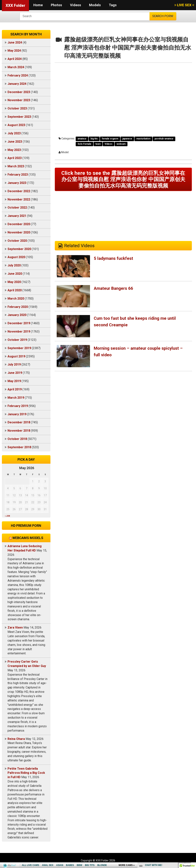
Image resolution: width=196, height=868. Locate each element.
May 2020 (14, 282)
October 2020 (17, 241)
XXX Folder (15, 5)
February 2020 (18, 307)
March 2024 (16, 67)
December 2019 (19, 323)
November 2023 (19, 100)
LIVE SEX (184, 5)
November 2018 (19, 431)
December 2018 (19, 422)
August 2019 (16, 356)
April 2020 (15, 290)
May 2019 (14, 381)
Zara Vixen (15, 627)
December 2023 (19, 92)
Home (38, 5)
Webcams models (28, 538)
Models (95, 5)
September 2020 (19, 249)
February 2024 (18, 75)
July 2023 (14, 133)
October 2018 (17, 439)
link (193, 809)
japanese (127, 139)
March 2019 (16, 398)
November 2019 (19, 332)
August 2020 (16, 257)
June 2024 (15, 42)
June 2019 (15, 373)
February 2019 (18, 406)
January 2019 (17, 414)
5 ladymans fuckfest (115, 260)
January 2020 (17, 315)
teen (98, 144)
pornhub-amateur (164, 139)
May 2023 (14, 150)
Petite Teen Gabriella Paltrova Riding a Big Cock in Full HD (26, 773)
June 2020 (15, 274)
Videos (76, 5)
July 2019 (14, 364)
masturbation (143, 139)
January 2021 (17, 216)
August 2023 (16, 125)
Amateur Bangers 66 (115, 290)
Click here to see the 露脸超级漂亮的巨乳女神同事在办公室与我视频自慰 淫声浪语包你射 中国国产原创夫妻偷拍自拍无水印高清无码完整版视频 (123, 180)
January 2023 (17, 183)
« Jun (7, 516)
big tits (94, 139)
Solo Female (84, 144)
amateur (82, 139)
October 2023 (17, 108)
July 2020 (14, 265)
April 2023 (15, 158)
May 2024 (14, 51)
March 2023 (16, 166)
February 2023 (18, 175)
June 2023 (15, 142)
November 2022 (19, 199)
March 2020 (16, 299)
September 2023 (19, 117)
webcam (121, 144)
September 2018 (19, 447)
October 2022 (17, 208)
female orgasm (110, 139)
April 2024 (15, 59)
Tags (113, 5)
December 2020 (19, 224)
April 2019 (15, 389)
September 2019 (19, 348)
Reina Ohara (16, 739)
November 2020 (19, 232)
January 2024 (17, 84)
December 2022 (19, 191)
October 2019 (17, 340)
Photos (56, 5)
